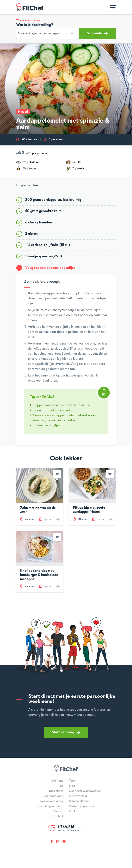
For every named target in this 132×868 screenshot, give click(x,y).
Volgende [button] (97, 33)
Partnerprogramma (81, 806)
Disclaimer (56, 791)
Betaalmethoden (80, 801)
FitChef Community (30, 7)
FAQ (72, 811)
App (60, 786)
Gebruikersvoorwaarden (85, 791)
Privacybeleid (78, 796)
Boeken (58, 811)
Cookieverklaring (51, 801)
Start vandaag (66, 732)
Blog (72, 786)
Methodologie (54, 796)
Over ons (57, 781)
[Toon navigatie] (113, 7)
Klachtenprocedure (50, 806)
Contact (58, 816)
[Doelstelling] (47, 33)
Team (73, 781)
